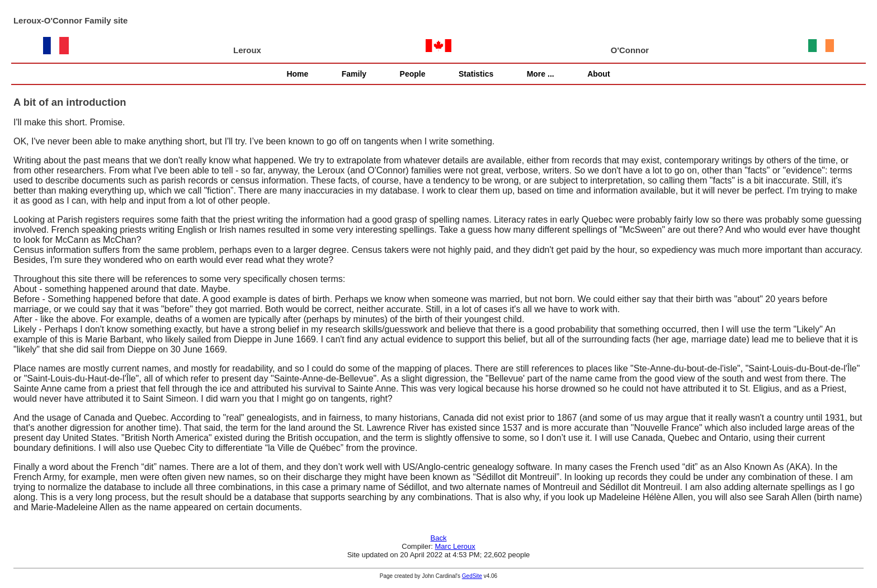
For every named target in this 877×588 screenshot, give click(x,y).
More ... (541, 74)
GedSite (472, 576)
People (413, 74)
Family (354, 74)
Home (297, 74)
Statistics (476, 74)
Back (439, 538)
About (598, 74)
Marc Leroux (455, 546)
